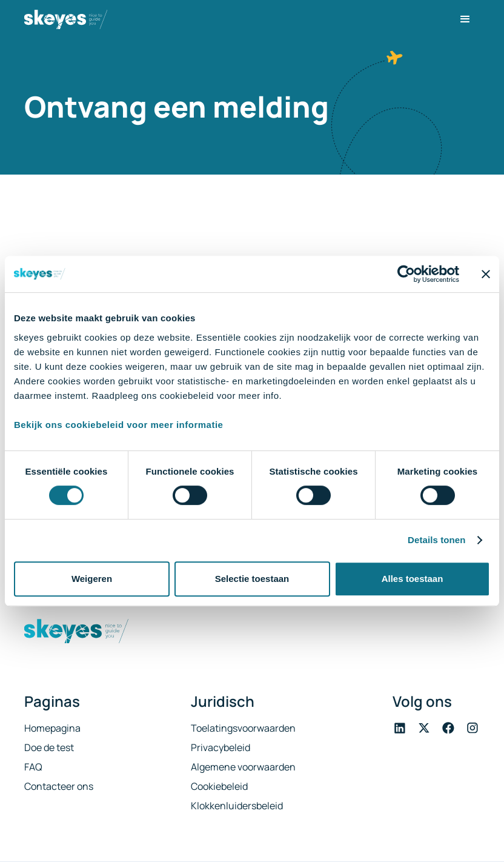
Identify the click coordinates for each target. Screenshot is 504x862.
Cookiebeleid (219, 786)
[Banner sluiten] (486, 274)
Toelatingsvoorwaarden (243, 728)
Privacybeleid (220, 747)
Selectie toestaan (252, 579)
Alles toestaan (413, 579)
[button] (465, 19)
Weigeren (92, 579)
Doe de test (49, 747)
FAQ (33, 767)
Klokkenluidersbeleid (237, 806)
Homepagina (52, 728)
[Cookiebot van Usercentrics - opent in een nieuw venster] (406, 274)
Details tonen (436, 540)
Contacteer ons (59, 786)
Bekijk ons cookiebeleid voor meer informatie (118, 425)
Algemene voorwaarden (243, 767)
